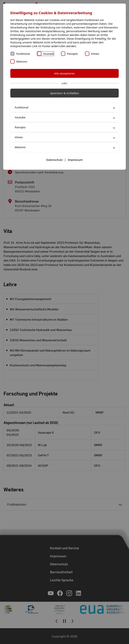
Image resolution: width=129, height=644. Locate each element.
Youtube (49, 54)
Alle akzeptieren (65, 73)
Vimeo (95, 54)
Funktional (23, 54)
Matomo (22, 61)
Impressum (75, 160)
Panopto (73, 54)
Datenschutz (54, 160)
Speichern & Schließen (65, 93)
